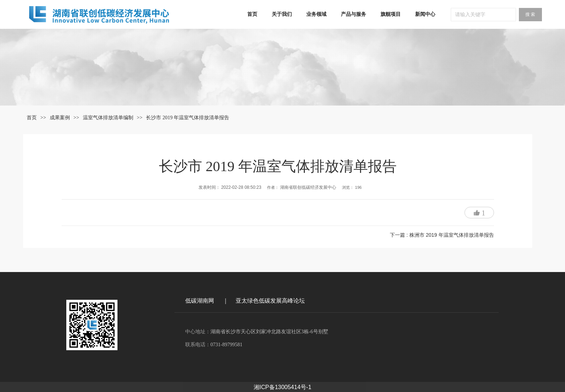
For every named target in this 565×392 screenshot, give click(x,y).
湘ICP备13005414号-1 (282, 386)
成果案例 (60, 118)
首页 (32, 118)
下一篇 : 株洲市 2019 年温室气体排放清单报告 (442, 235)
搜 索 (530, 14)
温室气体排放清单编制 (108, 118)
